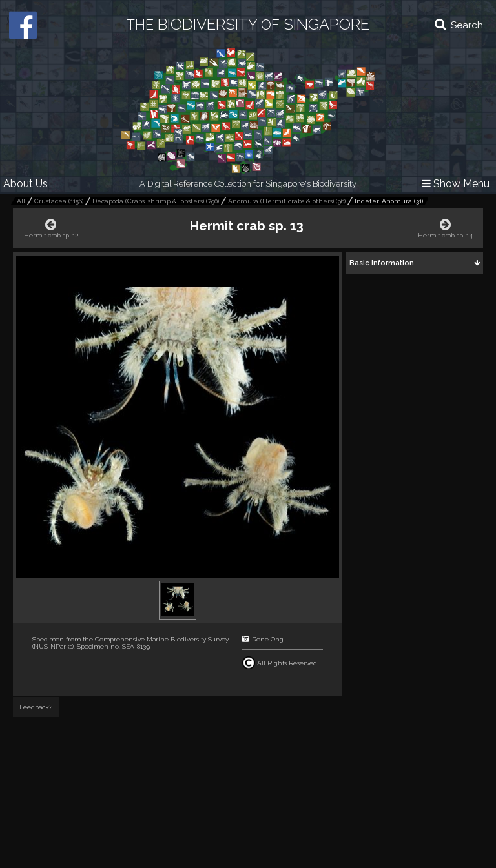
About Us (26, 184)
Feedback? (36, 707)
